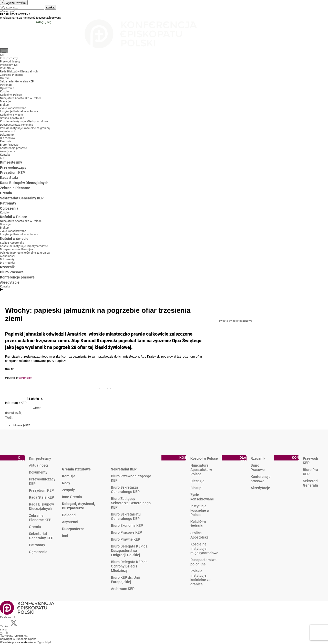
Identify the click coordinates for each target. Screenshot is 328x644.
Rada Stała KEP (42, 497)
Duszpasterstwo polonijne (203, 562)
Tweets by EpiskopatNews (235, 321)
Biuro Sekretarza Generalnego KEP (125, 490)
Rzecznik (258, 458)
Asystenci (70, 522)
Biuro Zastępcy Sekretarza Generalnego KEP (131, 503)
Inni (65, 536)
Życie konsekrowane (202, 497)
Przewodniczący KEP (42, 481)
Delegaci (69, 515)
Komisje (69, 476)
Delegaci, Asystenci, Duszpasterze (79, 506)
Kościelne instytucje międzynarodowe (204, 549)
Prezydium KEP (41, 490)
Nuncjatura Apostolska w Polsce (201, 470)
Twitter (36, 408)
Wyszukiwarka (16, 2)
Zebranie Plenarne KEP (40, 518)
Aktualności (39, 465)
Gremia (35, 527)
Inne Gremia (72, 497)
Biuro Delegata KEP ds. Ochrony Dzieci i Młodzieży (130, 566)
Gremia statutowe (76, 469)
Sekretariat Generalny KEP (41, 536)
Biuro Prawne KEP (126, 539)
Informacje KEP (21, 425)
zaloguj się (44, 22)
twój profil (10, 11)
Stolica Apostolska (199, 535)
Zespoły (68, 490)
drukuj (9, 413)
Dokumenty (38, 472)
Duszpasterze (73, 529)
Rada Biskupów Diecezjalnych (41, 506)
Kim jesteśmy (40, 458)
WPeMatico (25, 378)
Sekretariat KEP (124, 469)
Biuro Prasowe (258, 468)
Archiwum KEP (123, 589)
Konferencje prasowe (261, 479)
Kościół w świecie (198, 524)
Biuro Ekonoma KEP (127, 525)
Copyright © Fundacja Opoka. (19, 639)
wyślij (18, 413)
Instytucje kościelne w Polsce (200, 510)
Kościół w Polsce (204, 458)
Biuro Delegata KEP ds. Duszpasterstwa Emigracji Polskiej (130, 551)
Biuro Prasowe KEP (126, 532)
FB (28, 408)
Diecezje (197, 481)
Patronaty (37, 545)
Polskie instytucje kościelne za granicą (201, 578)
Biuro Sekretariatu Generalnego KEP (126, 516)
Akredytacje (260, 488)
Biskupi (196, 488)
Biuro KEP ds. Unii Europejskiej (125, 580)
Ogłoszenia (38, 552)
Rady (66, 483)
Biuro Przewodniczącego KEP (131, 478)
